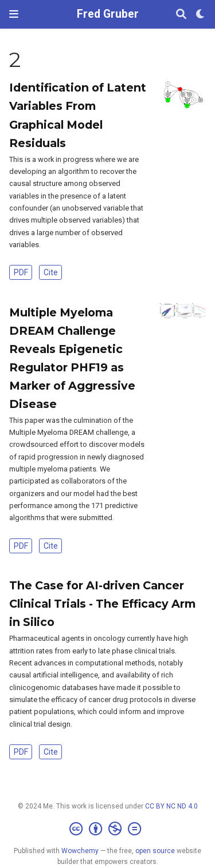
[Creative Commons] (107, 829)
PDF (21, 272)
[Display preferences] (201, 15)
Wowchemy (80, 851)
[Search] (181, 15)
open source (155, 851)
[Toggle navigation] (14, 14)
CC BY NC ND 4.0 (171, 806)
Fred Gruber (108, 14)
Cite (51, 272)
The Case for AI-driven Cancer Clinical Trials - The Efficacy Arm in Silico (102, 604)
